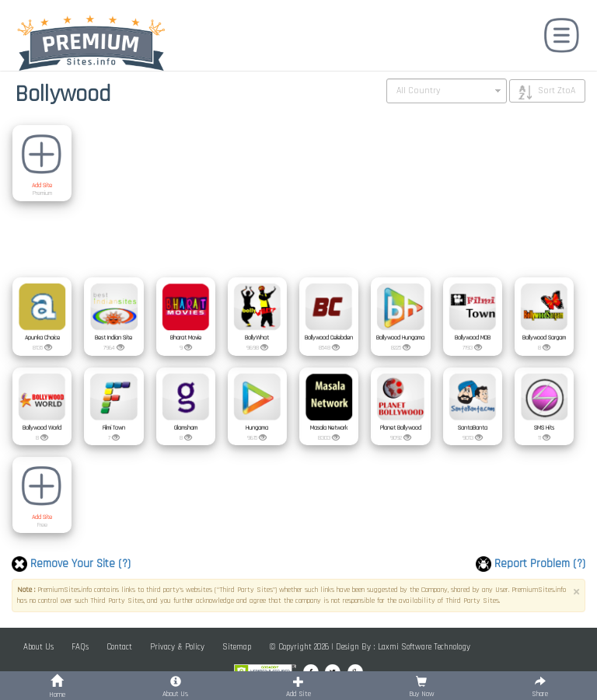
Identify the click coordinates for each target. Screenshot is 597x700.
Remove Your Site (71, 564)
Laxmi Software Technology (424, 647)
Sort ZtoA (557, 91)
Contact (119, 647)
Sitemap (237, 647)
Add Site (42, 186)
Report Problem (531, 564)
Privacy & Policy (177, 647)
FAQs (80, 647)
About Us (38, 647)
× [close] (576, 592)
